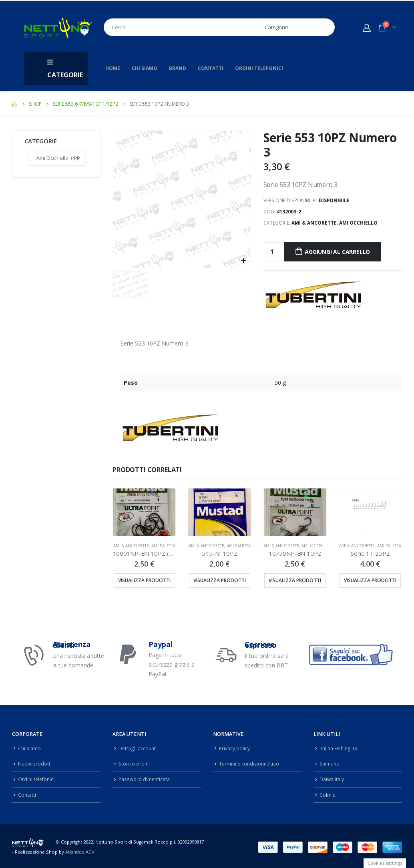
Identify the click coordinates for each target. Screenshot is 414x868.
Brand (178, 68)
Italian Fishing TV (339, 748)
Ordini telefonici (259, 68)
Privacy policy (235, 748)
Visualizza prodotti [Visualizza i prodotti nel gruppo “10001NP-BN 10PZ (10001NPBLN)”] (144, 580)
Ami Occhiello (358, 223)
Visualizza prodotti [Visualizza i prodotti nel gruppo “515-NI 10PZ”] (220, 580)
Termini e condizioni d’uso (250, 763)
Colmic (327, 793)
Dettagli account (138, 748)
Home (113, 68)
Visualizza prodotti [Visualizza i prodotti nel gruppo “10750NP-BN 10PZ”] (295, 580)
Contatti (211, 68)
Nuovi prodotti (35, 763)
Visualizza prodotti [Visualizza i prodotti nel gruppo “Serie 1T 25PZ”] (370, 580)
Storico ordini (135, 763)
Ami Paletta (163, 546)
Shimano (330, 763)
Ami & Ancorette (314, 223)
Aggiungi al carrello (337, 252)
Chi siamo (145, 68)
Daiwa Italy (332, 778)
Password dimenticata (145, 778)
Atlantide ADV (80, 850)
